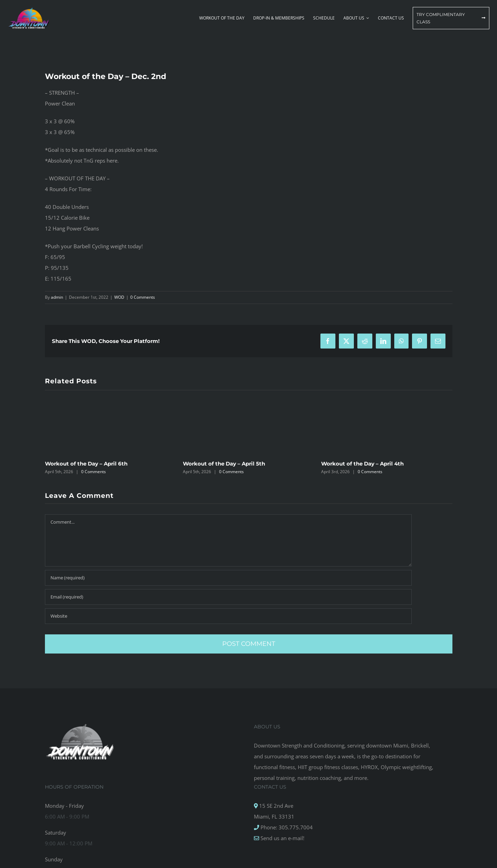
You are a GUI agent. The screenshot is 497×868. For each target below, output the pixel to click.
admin (57, 297)
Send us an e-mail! (282, 838)
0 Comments (143, 297)
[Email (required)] (228, 597)
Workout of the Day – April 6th (86, 464)
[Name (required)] (228, 578)
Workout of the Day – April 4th (362, 464)
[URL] (228, 616)
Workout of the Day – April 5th (224, 464)
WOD (119, 297)
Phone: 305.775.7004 (286, 827)
